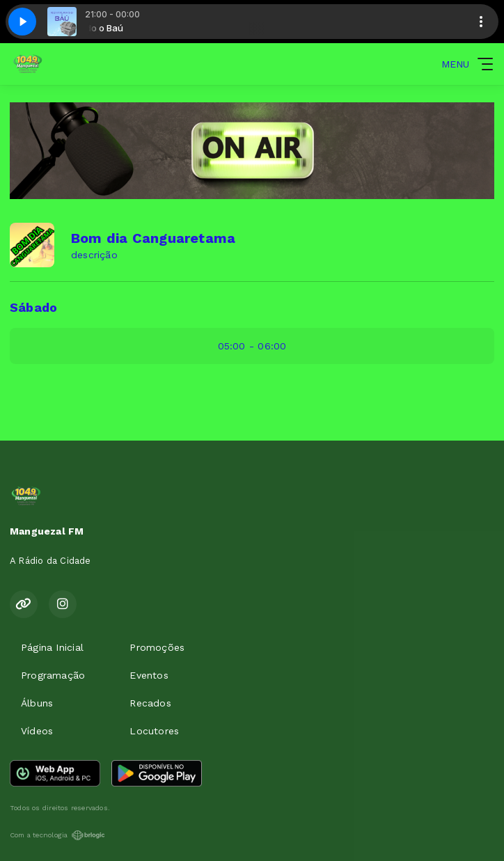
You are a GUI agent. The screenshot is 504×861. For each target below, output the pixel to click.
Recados (150, 703)
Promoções (157, 647)
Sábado (33, 307)
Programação (53, 675)
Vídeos (37, 731)
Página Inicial (52, 647)
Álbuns (37, 703)
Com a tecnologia (57, 835)
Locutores (154, 731)
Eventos (149, 675)
